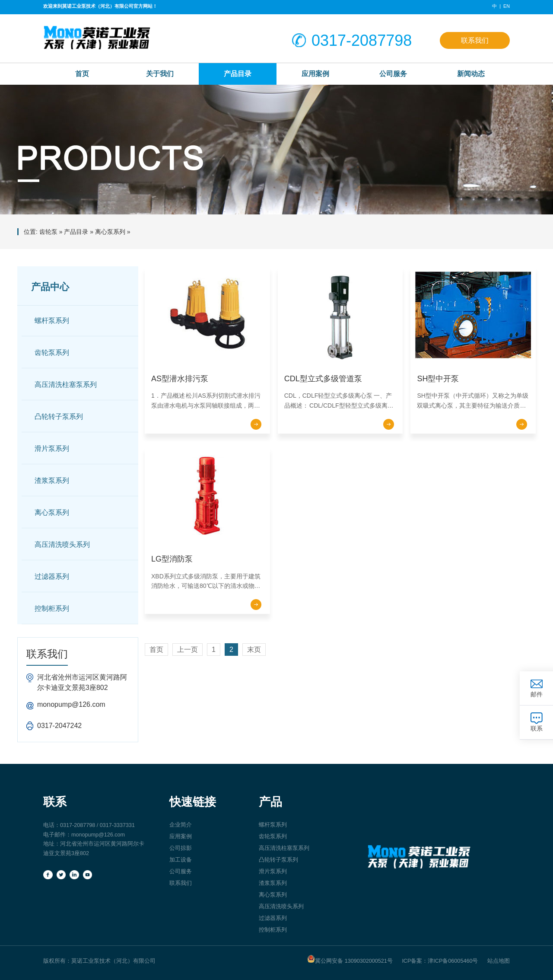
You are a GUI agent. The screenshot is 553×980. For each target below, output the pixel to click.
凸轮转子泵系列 (59, 417)
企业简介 (181, 825)
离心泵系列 (110, 232)
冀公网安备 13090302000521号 (350, 959)
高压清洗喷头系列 (62, 544)
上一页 (188, 650)
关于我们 (160, 73)
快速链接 (193, 802)
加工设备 (181, 860)
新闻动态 (471, 73)
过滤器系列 (52, 576)
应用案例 (315, 73)
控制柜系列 (52, 608)
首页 (156, 650)
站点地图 (499, 961)
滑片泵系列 (52, 449)
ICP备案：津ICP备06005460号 (440, 961)
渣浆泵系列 (52, 480)
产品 (270, 802)
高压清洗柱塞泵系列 (66, 385)
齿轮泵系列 (52, 353)
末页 (254, 650)
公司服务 (393, 73)
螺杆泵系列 (52, 321)
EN (507, 6)
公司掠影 (181, 848)
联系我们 (475, 40)
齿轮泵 (48, 232)
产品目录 (238, 73)
